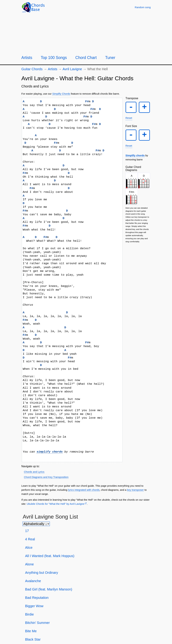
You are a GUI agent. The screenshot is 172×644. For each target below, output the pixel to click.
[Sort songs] (36, 524)
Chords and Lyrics (34, 472)
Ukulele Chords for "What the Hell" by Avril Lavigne (55, 504)
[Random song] (143, 7)
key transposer (135, 490)
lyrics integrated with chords (84, 490)
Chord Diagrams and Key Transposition (46, 477)
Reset (129, 118)
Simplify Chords (61, 94)
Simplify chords (135, 155)
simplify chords (50, 452)
